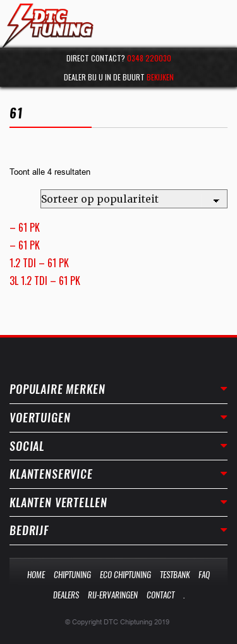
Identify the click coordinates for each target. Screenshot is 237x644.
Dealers (66, 595)
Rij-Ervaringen (113, 595)
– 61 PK (25, 227)
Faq (204, 575)
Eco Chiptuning (125, 575)
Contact (161, 595)
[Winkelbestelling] (134, 199)
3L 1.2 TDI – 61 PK (45, 281)
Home (36, 575)
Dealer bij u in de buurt (119, 77)
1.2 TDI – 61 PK (39, 263)
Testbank (175, 575)
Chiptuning (72, 575)
